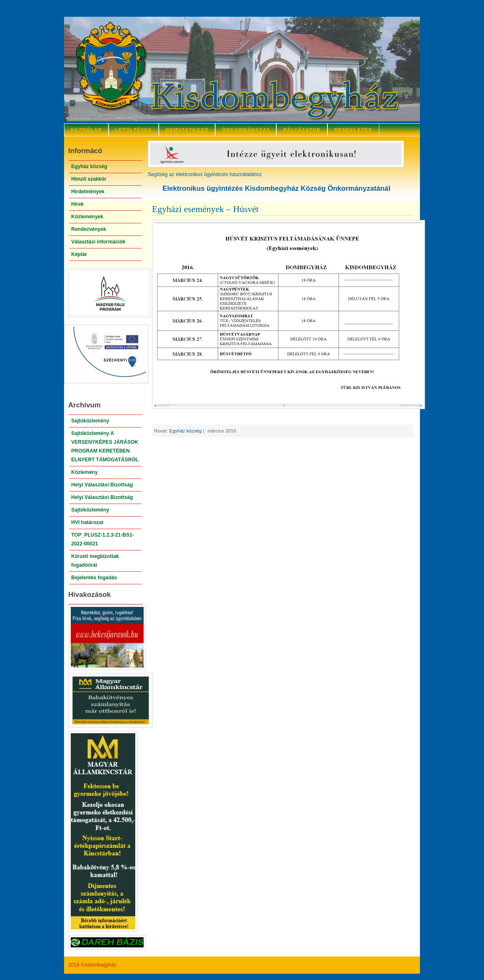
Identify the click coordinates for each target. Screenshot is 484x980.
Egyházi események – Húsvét (205, 209)
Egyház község (89, 166)
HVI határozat (87, 522)
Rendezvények (89, 229)
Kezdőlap (86, 130)
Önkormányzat (246, 130)
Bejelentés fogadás (94, 578)
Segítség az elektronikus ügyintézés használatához (205, 174)
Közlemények (87, 217)
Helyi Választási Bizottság (102, 485)
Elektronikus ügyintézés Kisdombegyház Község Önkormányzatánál (277, 188)
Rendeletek (353, 130)
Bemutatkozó (187, 130)
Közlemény (84, 472)
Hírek (77, 204)
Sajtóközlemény (90, 421)
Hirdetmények (88, 192)
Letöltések (134, 130)
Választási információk (98, 242)
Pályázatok (302, 130)
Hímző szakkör (89, 179)
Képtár (79, 254)
